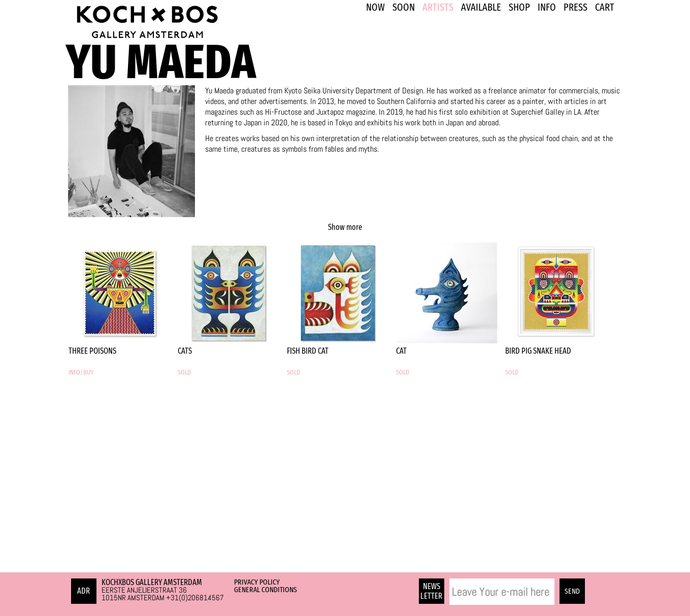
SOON (404, 7)
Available (481, 7)
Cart (605, 7)
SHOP (519, 7)
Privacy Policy (257, 582)
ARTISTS (438, 7)
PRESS (576, 7)
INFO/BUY (81, 372)
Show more (345, 227)
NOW (375, 7)
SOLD (184, 372)
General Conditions (266, 590)
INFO (547, 7)
